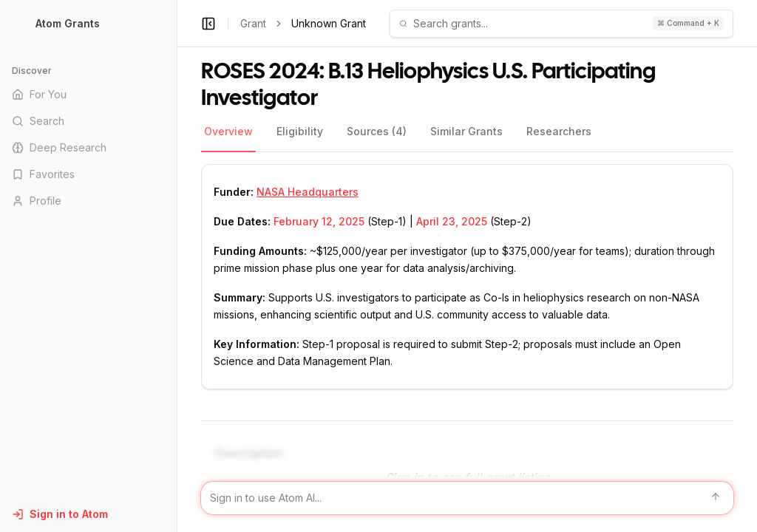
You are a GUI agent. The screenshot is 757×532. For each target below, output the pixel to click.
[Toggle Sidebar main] (177, 266)
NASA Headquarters (308, 192)
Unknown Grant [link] (329, 23)
